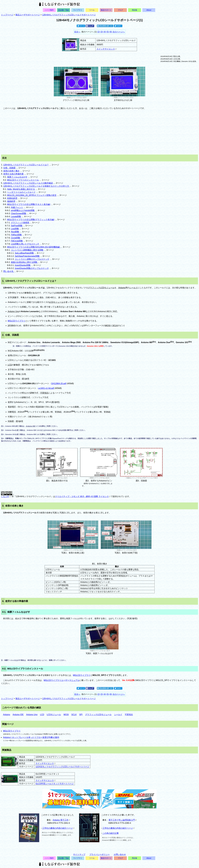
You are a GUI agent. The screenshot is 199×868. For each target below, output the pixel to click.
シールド (134, 288)
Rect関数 (15, 232)
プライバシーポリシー (99, 854)
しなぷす (6, 496)
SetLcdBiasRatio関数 (24, 253)
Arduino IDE (31, 426)
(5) (108, 32)
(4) (105, 32)
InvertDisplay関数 (23, 265)
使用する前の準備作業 (13, 174)
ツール (92, 10)
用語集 (135, 10)
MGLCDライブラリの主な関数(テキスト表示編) (29, 204)
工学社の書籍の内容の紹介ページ (58, 828)
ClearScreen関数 (19, 213)
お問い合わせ (120, 854)
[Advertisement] (99, 132)
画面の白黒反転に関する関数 (24, 262)
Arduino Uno (13, 311)
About (149, 10)
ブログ (120, 10)
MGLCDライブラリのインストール (23, 180)
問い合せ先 (9, 271)
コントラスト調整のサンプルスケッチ (32, 259)
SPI (9, 326)
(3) (102, 32)
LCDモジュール (56, 302)
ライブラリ (78, 10)
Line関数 (15, 229)
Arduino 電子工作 (61, 820)
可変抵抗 (44, 393)
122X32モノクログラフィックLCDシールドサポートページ (62, 767)
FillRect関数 (16, 235)
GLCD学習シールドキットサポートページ (55, 784)
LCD (10, 365)
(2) (99, 32)
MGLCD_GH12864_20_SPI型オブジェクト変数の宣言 (32, 195)
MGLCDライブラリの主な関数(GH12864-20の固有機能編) (34, 247)
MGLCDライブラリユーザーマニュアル (62, 680)
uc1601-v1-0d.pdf (46, 388)
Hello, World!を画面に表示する (21, 189)
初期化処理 (12, 198)
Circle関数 (16, 238)
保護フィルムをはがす (17, 177)
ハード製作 (49, 10)
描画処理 (11, 201)
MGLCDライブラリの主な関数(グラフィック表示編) (31, 220)
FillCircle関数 (17, 241)
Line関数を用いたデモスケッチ (25, 244)
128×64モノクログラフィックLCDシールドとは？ (26, 165)
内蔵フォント (17, 207)
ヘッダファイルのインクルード (21, 192)
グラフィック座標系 (20, 223)
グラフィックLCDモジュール (101, 288)
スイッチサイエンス (107, 49)
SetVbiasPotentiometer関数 (27, 256)
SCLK (115, 326)
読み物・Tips (64, 10)
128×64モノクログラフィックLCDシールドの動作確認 (28, 183)
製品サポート (106, 10)
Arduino (122, 288)
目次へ (77, 32)
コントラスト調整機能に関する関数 (27, 250)
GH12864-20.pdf (59, 384)
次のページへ (119, 32)
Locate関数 (16, 217)
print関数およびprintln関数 (23, 210)
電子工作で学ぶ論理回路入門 (123, 820)
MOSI (108, 326)
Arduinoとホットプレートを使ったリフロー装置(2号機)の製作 (31, 737)
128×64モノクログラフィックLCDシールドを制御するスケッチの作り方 (36, 186)
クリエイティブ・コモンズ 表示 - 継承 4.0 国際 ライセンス (83, 496)
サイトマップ (79, 854)
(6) (111, 32)
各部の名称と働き (11, 171)
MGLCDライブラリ (16, 321)
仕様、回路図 (9, 168)
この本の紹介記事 (111, 833)
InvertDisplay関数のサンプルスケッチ (32, 268)
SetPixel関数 (17, 226)
